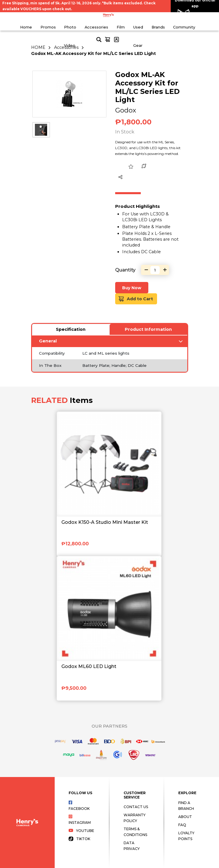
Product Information (148, 329)
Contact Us (136, 807)
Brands (158, 27)
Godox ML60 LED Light (89, 666)
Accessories (96, 27)
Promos (48, 27)
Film (121, 27)
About (185, 817)
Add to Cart (136, 299)
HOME (38, 47)
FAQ (182, 825)
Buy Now (132, 288)
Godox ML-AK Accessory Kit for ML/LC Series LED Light (94, 53)
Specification (71, 329)
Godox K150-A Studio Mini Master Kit (105, 522)
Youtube (81, 831)
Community (184, 27)
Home (26, 27)
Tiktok (79, 839)
